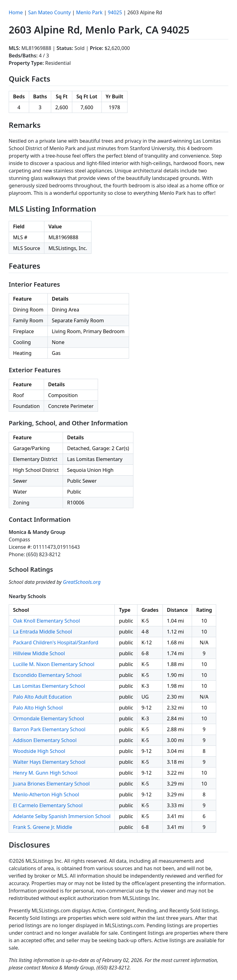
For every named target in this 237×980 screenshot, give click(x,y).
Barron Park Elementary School (49, 729)
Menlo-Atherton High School (46, 794)
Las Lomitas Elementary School (49, 686)
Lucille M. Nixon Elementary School (54, 664)
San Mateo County (49, 12)
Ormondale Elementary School (49, 718)
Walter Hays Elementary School (49, 762)
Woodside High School (39, 751)
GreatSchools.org (82, 582)
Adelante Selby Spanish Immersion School (62, 816)
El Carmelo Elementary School (48, 805)
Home (16, 12)
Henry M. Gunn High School (45, 773)
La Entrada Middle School (42, 632)
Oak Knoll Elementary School (47, 621)
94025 (115, 12)
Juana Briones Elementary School (51, 784)
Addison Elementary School (45, 740)
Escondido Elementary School (47, 675)
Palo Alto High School (38, 708)
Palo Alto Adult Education (42, 697)
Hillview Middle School (39, 653)
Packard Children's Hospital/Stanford (56, 642)
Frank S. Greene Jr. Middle (43, 827)
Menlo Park (89, 12)
